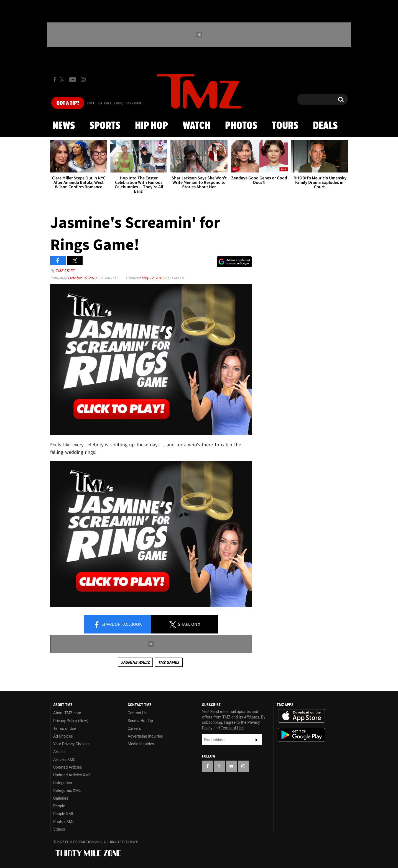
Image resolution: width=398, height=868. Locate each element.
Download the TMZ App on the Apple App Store (302, 716)
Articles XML (64, 759)
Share (118, 625)
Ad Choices (63, 736)
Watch (197, 126)
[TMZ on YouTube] (231, 766)
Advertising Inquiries (145, 736)
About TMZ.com (67, 713)
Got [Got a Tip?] (68, 103)
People (59, 806)
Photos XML (64, 821)
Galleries (61, 798)
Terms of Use (65, 728)
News (64, 126)
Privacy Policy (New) (71, 721)
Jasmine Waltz (135, 662)
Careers (134, 728)
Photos (241, 126)
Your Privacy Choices (71, 744)
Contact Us (137, 713)
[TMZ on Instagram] (83, 79)
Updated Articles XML (72, 775)
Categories (62, 783)
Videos (59, 829)
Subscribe (257, 740)
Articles (60, 752)
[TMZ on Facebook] (55, 80)
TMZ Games (169, 662)
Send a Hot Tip (140, 721)
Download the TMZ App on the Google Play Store (302, 735)
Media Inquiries (141, 744)
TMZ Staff (65, 271)
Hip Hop (151, 126)
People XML (64, 814)
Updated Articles (67, 767)
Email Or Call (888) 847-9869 (114, 104)
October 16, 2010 (82, 278)
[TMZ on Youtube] (73, 79)
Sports (105, 126)
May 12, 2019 (153, 278)
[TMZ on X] (63, 80)
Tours (285, 126)
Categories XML (67, 790)
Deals (325, 126)
